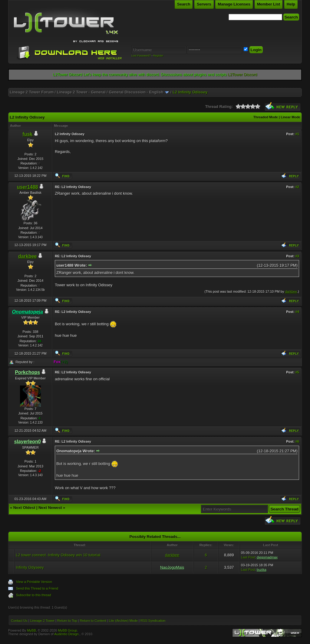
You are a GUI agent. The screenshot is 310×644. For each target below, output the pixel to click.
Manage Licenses (234, 4)
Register (158, 56)
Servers (204, 4)
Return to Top (67, 620)
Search (184, 4)
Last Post (248, 557)
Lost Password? (141, 56)
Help (291, 4)
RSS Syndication (153, 620)
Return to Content (93, 620)
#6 (297, 441)
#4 (297, 312)
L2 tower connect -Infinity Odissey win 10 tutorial (58, 555)
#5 (297, 372)
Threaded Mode (266, 117)
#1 (297, 134)
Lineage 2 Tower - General (81, 92)
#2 (297, 187)
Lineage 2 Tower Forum (32, 92)
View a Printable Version (34, 582)
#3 (297, 256)
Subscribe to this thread (34, 595)
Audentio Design (66, 634)
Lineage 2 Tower (42, 620)
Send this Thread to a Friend (37, 588)
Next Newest (50, 507)
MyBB (31, 630)
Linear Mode (290, 117)
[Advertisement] (155, 86)
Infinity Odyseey (30, 567)
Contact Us (19, 620)
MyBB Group (68, 630)
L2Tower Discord (242, 75)
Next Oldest (24, 507)
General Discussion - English (136, 92)
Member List (269, 4)
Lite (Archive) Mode (123, 620)
